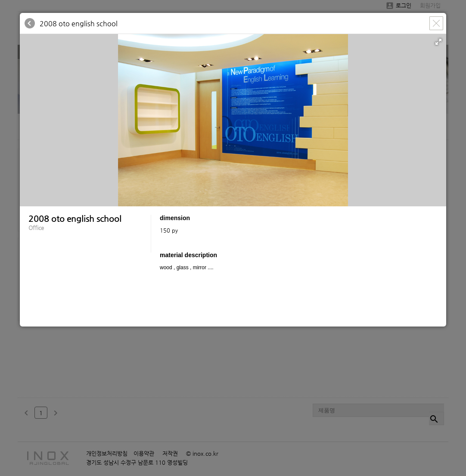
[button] (438, 42)
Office (36, 228)
